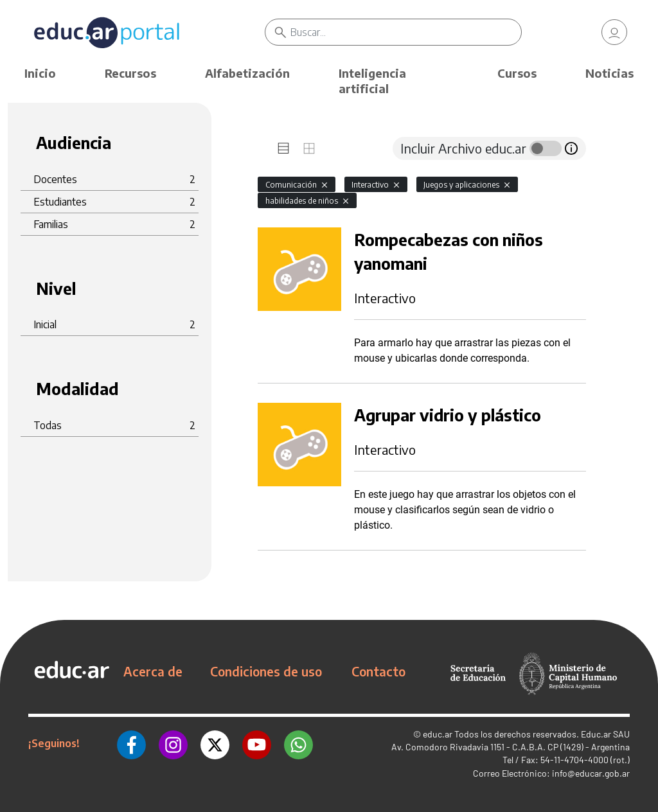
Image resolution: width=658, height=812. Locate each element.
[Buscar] (405, 32)
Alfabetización (247, 73)
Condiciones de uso (266, 671)
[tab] (283, 148)
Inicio (40, 73)
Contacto (378, 671)
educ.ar (438, 734)
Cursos (517, 73)
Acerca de (153, 671)
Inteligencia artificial (372, 81)
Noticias (609, 73)
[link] (614, 32)
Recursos (130, 73)
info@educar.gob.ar (591, 773)
